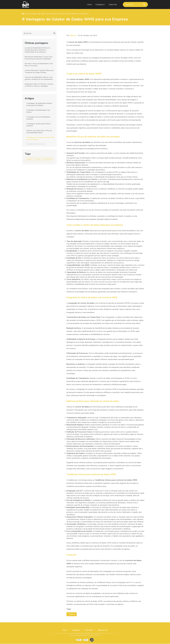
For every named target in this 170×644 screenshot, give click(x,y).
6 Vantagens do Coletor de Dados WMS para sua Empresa (40, 138)
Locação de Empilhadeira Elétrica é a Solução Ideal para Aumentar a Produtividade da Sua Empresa (37, 50)
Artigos (29, 98)
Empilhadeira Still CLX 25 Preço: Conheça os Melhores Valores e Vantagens (39, 85)
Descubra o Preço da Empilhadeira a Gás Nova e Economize (39, 65)
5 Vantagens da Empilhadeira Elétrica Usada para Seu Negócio (39, 104)
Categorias (99, 5)
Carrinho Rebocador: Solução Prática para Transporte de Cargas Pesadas (39, 71)
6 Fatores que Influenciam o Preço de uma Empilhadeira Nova (39, 132)
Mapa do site (102, 630)
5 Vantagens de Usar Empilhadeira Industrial (38, 118)
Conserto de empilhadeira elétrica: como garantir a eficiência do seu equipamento (39, 78)
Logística (29, 159)
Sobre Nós (113, 5)
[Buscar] (144, 4)
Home (89, 5)
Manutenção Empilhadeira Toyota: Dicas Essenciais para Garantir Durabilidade (39, 58)
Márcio (73, 35)
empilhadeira (48, 159)
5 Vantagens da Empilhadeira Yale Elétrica (38, 111)
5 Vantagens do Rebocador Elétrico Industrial (39, 125)
